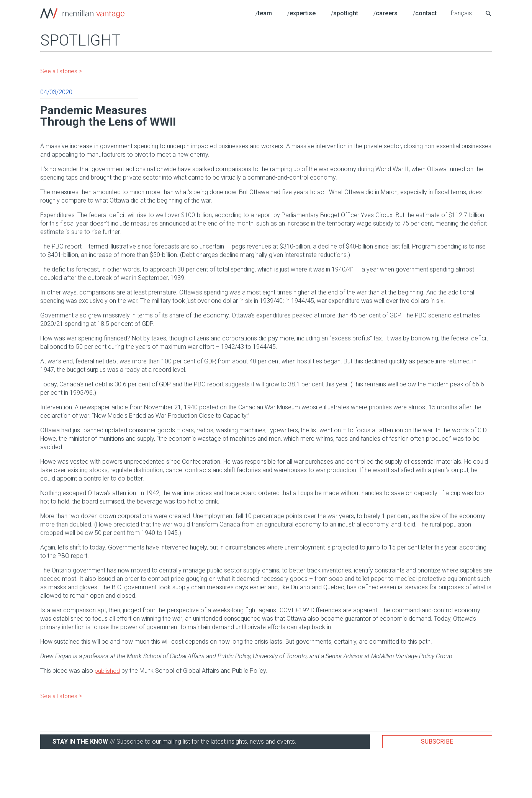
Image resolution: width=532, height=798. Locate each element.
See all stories (59, 71)
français (461, 13)
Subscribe (437, 742)
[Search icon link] (489, 14)
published (107, 671)
